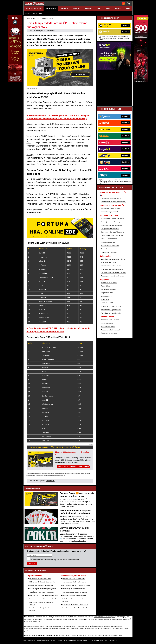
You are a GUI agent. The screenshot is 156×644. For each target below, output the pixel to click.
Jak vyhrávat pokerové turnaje (110, 229)
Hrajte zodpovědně (31, 473)
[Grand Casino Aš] (15, 82)
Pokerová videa (106, 249)
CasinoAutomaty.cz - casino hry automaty (75, 592)
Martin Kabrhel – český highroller (111, 313)
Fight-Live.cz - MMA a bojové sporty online (42, 582)
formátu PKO (50, 179)
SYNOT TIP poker (37, 13)
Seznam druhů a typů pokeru (110, 246)
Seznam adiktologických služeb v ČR (67, 636)
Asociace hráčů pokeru (108, 327)
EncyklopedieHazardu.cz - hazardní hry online (76, 585)
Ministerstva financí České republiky (105, 617)
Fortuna (27, 13)
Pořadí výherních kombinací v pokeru (112, 222)
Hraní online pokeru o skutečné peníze (113, 269)
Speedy (30, 155)
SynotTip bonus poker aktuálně (110, 209)
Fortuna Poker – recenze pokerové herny (113, 202)
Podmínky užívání (57, 640)
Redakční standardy (43, 640)
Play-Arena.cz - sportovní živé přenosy (74, 596)
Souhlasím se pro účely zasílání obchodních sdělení (55, 560)
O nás (25, 640)
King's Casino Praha (107, 293)
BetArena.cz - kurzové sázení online (40, 579)
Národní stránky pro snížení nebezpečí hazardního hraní (105, 636)
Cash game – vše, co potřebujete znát (113, 232)
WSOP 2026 (105, 300)
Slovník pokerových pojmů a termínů (112, 235)
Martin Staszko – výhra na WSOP (111, 310)
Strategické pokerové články (110, 252)
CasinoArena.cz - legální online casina (74, 582)
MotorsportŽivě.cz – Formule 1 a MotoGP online (44, 596)
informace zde (63, 629)
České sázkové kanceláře (109, 333)
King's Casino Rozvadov (109, 289)
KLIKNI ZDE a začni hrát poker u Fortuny (73, 467)
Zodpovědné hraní (106, 619)
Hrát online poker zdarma (109, 262)
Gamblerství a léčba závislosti (110, 320)
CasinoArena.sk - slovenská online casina (75, 605)
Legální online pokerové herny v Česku (113, 259)
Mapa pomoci (83, 636)
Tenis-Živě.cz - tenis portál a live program (42, 592)
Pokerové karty (106, 286)
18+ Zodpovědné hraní (96, 640)
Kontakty (32, 640)
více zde (63, 476)
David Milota (50, 31)
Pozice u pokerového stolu (109, 239)
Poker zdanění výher (107, 323)
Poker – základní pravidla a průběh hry (113, 219)
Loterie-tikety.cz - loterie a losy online (74, 589)
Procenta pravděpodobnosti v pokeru (112, 225)
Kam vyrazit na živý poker (109, 283)
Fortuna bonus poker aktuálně (110, 212)
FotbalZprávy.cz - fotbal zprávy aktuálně (41, 585)
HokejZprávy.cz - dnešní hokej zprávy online (43, 589)
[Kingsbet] (114, 70)
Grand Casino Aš (106, 296)
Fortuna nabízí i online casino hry (111, 330)
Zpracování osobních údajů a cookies (75, 640)
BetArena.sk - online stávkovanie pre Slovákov (43, 599)
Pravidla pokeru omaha (108, 242)
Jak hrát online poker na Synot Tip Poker (113, 273)
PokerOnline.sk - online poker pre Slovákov (76, 608)
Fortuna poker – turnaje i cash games (112, 276)
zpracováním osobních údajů (48, 560)
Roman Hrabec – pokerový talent (111, 306)
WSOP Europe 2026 (107, 303)
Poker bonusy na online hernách (111, 266)
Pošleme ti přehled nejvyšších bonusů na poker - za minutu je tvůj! (57, 551)
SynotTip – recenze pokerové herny (112, 198)
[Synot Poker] (141, 82)
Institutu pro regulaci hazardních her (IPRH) (68, 619)
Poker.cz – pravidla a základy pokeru (74, 579)
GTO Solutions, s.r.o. (113, 640)
